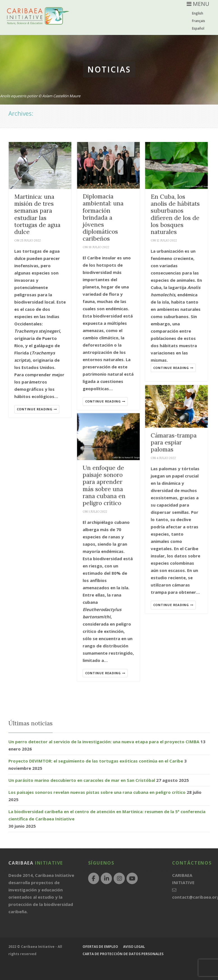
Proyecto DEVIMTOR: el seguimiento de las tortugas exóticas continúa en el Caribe (96, 761)
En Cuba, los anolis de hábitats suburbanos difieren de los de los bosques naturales (177, 214)
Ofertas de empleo (100, 947)
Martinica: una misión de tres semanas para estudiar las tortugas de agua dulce (37, 214)
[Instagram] (119, 879)
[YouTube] (132, 879)
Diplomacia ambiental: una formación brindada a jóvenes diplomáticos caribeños (104, 217)
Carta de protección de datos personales (123, 954)
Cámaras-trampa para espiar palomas (175, 445)
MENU (198, 4)
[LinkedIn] (106, 879)
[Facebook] (94, 879)
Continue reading (37, 409)
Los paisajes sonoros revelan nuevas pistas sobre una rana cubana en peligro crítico (97, 792)
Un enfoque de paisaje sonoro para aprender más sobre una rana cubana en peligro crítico (105, 488)
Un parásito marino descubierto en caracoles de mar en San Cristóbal (82, 780)
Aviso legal (134, 947)
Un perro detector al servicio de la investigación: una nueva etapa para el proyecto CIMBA (104, 742)
